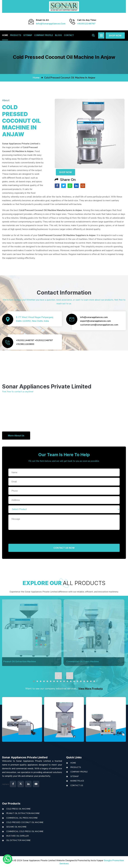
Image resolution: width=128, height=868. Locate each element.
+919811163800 (25, 344)
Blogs (58, 35)
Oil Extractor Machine (18, 840)
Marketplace (77, 781)
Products (16, 35)
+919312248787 (86, 24)
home (36, 78)
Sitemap (28, 35)
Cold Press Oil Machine (18, 809)
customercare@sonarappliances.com (99, 325)
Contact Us (77, 785)
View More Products (91, 689)
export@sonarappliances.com (95, 321)
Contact (69, 35)
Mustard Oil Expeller (18, 836)
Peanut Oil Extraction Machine (23, 813)
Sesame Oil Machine (16, 827)
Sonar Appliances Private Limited (25, 757)
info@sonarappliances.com (51, 24)
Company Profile (44, 35)
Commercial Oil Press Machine (22, 818)
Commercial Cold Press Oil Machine (25, 831)
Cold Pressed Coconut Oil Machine (25, 822)
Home (5, 35)
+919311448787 (25, 340)
